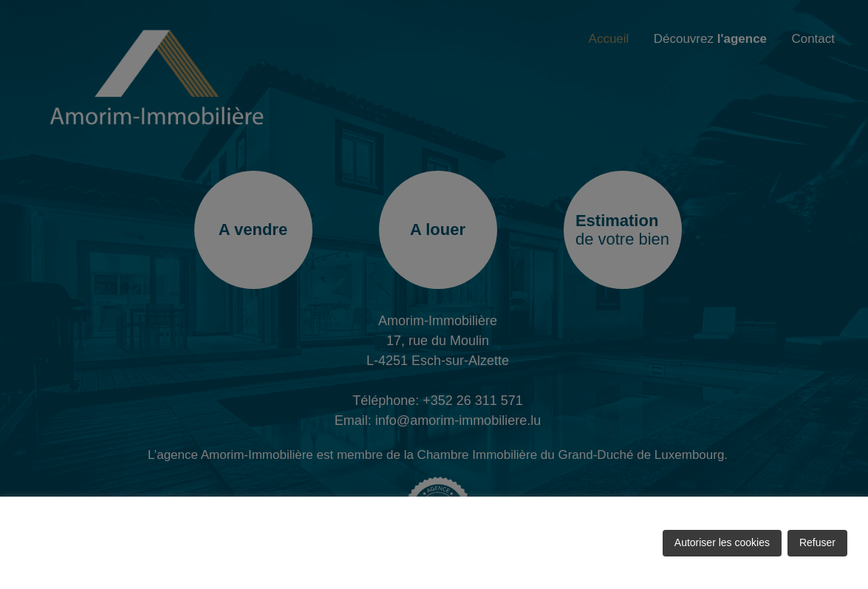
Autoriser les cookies (722, 542)
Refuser (817, 542)
